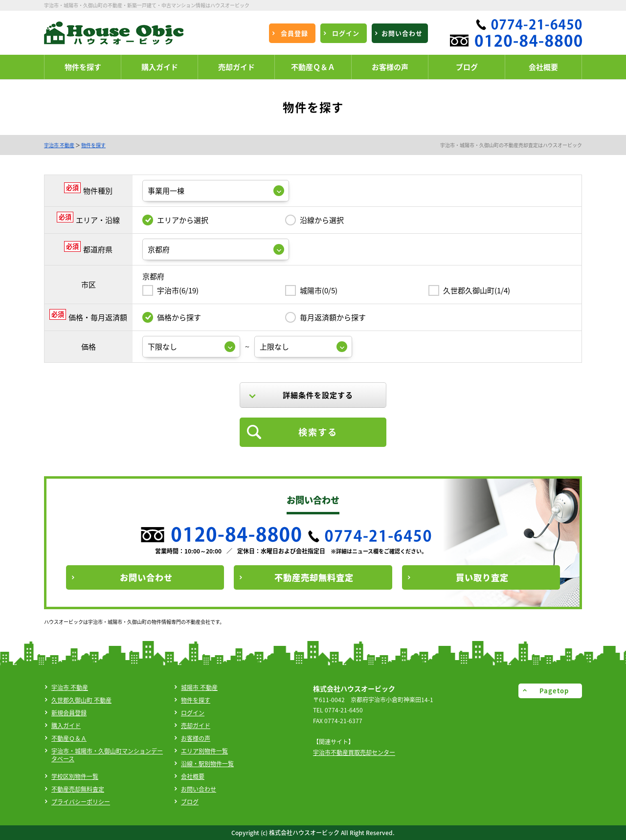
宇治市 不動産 (59, 145)
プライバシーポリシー (81, 802)
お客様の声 (196, 738)
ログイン (193, 713)
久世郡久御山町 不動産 (81, 700)
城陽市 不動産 (199, 687)
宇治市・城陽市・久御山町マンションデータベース (107, 755)
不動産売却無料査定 (78, 789)
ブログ (190, 802)
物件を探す (93, 145)
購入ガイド (66, 726)
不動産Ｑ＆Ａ (69, 738)
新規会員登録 (69, 713)
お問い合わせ (199, 789)
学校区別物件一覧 (75, 776)
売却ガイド (196, 726)
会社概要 (193, 776)
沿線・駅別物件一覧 (207, 764)
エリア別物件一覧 (204, 751)
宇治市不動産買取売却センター (354, 752)
